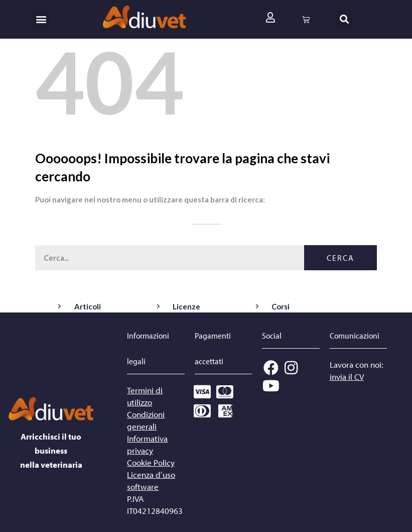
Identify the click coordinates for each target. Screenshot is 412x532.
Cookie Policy (151, 462)
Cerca (340, 258)
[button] (41, 19)
